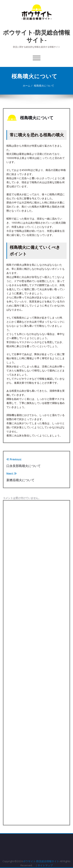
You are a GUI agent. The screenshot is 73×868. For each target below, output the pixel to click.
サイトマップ (45, 865)
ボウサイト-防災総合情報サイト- (36, 36)
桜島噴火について (42, 86)
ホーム (25, 86)
